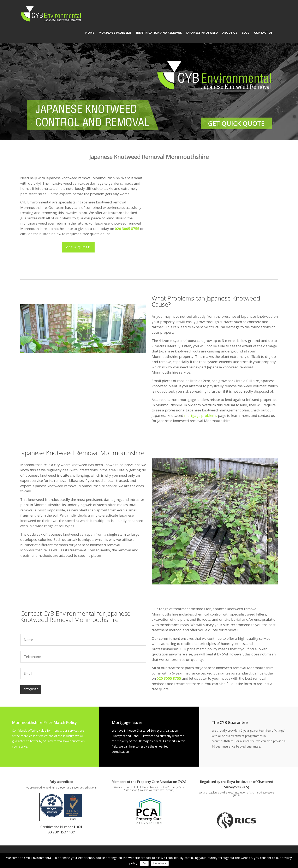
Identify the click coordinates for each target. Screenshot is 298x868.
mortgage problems (201, 415)
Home (90, 33)
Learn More (160, 863)
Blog (246, 33)
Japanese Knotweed (202, 33)
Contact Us (263, 33)
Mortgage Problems (115, 33)
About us (230, 33)
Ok (144, 863)
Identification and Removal (159, 33)
